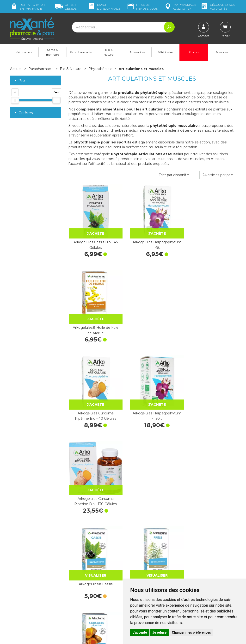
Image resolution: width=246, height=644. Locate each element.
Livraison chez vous (200, 554)
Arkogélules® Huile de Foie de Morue (210, 241)
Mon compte (20, 609)
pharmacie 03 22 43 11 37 (180, 7)
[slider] (15, 100)
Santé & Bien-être (52, 52)
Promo (194, 52)
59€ (66, 7)
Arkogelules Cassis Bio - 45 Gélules (94, 241)
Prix (19, 81)
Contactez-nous (139, 571)
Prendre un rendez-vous (146, 575)
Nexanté (66, 637)
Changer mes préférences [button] (191, 632)
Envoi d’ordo (104, 7)
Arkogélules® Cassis (94, 403)
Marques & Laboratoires (87, 586)
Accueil (16, 69)
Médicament (24, 52)
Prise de (142, 7)
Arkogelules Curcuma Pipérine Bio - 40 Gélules (94, 323)
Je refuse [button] (159, 632)
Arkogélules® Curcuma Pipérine (210, 406)
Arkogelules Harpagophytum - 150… (152, 323)
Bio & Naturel (109, 52)
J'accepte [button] (140, 632)
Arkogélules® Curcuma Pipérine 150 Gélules (94, 488)
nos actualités (218, 7)
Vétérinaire (165, 52)
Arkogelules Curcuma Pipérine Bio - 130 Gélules (210, 323)
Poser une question (25, 605)
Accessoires (137, 52)
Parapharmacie (81, 52)
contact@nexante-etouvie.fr (32, 597)
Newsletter (77, 590)
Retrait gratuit (28, 7)
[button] (174, 175)
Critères (23, 113)
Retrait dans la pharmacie (205, 550)
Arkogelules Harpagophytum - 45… (152, 241)
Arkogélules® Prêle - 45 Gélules (152, 406)
